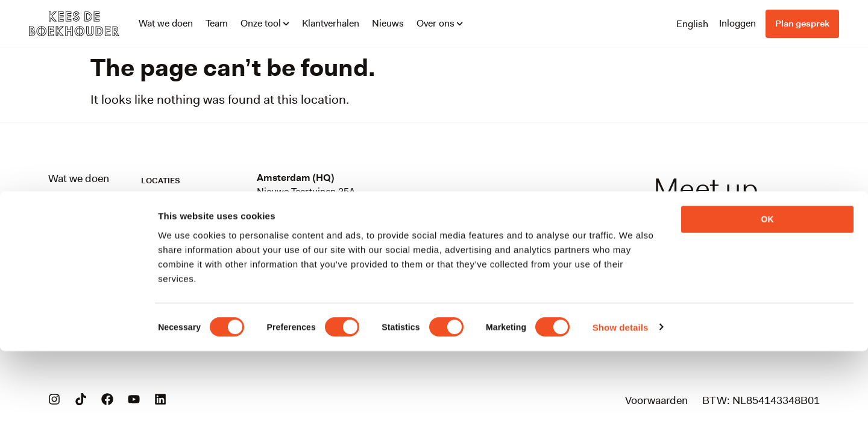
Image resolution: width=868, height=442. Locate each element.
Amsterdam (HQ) (295, 178)
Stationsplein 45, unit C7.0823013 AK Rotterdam (318, 253)
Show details (621, 418)
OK (768, 310)
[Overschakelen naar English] (692, 24)
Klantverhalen (331, 23)
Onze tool (265, 24)
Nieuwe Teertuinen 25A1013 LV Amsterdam (306, 198)
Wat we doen (166, 23)
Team (217, 23)
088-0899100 (720, 261)
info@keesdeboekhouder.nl (681, 245)
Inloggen (737, 23)
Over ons (440, 24)
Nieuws (388, 23)
